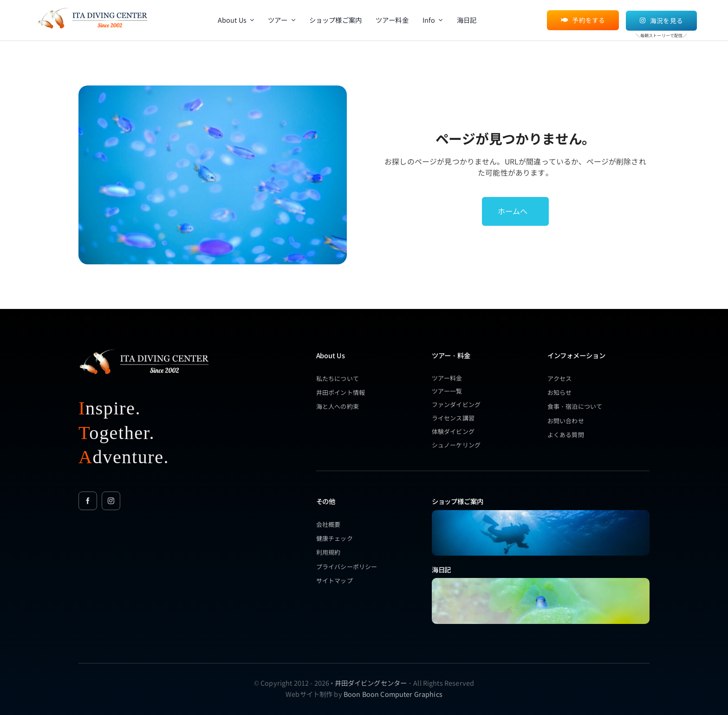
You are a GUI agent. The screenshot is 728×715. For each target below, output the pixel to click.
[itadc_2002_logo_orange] (92, 8)
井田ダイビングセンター (371, 683)
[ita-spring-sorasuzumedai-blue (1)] (541, 581)
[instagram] (111, 501)
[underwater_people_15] (541, 513)
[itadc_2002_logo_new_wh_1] (143, 349)
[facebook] (88, 501)
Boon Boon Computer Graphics (393, 694)
